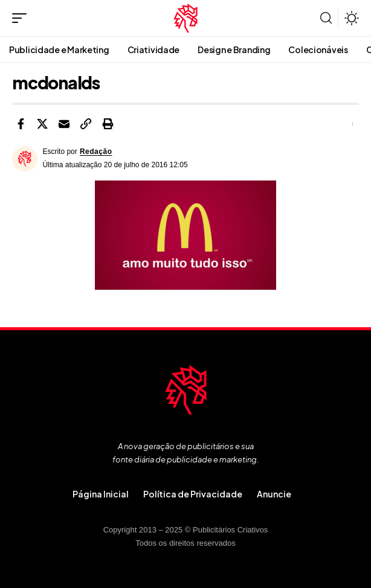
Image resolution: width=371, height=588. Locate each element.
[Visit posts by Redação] (25, 159)
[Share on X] (42, 124)
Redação (96, 152)
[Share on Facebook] (21, 124)
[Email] (64, 124)
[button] (22, 18)
